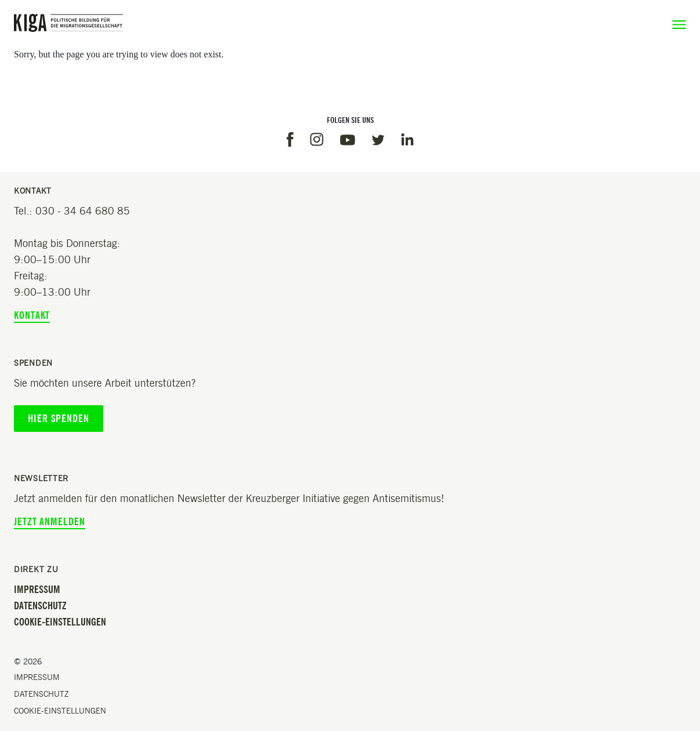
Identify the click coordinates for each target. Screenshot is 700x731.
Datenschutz (40, 606)
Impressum (37, 590)
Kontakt (32, 315)
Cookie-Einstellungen (60, 622)
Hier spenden (59, 419)
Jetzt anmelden (50, 522)
